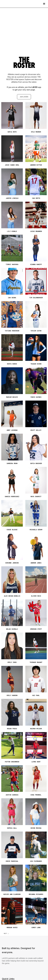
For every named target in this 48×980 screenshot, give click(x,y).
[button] (44, 4)
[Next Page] (6, 933)
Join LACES (24, 97)
